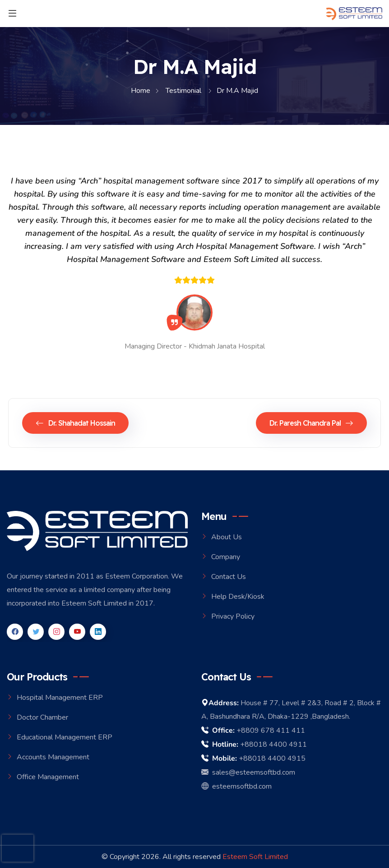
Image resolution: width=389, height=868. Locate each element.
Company (226, 557)
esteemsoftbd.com (236, 786)
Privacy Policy (233, 616)
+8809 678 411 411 (271, 730)
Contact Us (229, 577)
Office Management (48, 777)
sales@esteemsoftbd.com (248, 772)
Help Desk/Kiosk (238, 597)
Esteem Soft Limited (255, 857)
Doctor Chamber (42, 717)
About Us (227, 537)
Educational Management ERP (65, 737)
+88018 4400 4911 (273, 744)
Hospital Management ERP (60, 698)
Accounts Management (53, 757)
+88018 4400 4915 (272, 758)
